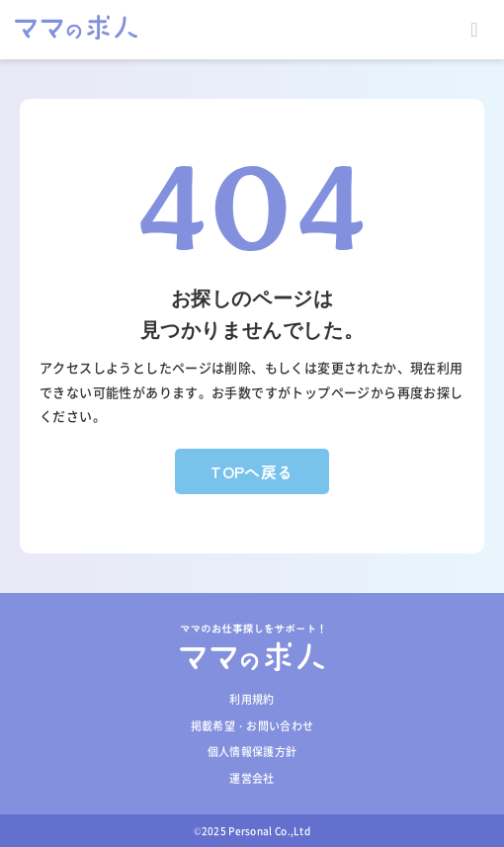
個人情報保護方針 (252, 752)
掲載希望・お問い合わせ (252, 726)
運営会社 (252, 778)
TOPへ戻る (252, 471)
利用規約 (252, 699)
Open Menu (474, 30)
